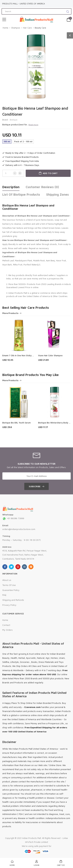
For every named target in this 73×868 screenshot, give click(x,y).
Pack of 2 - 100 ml (23, 141)
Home (5, 28)
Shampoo (16, 28)
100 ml (7, 141)
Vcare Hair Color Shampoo (50, 355)
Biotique (14, 120)
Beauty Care (40, 28)
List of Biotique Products (21, 194)
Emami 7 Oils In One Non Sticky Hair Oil (21, 355)
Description (11, 187)
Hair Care (27, 28)
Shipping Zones (58, 194)
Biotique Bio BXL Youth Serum (16, 423)
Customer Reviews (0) (42, 187)
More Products (10, 313)
